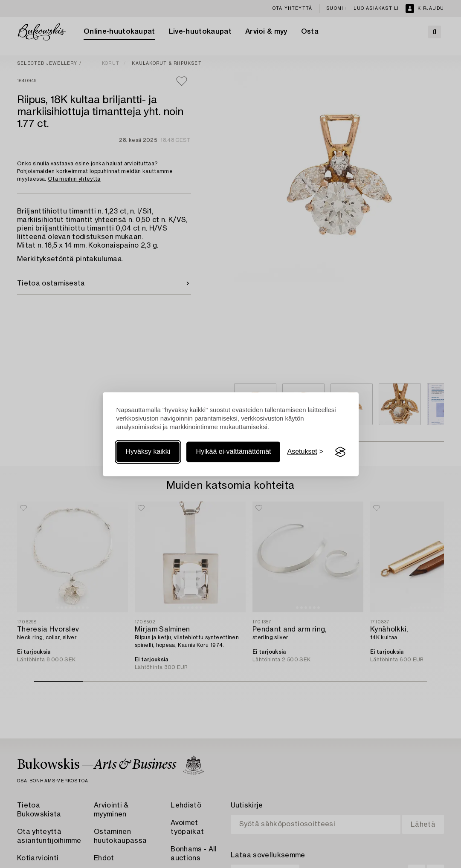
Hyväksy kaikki (148, 452)
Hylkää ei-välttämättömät (233, 452)
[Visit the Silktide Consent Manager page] (340, 452)
